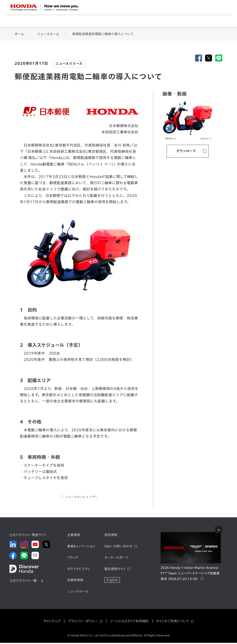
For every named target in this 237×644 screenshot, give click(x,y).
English (112, 581)
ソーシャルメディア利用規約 (129, 622)
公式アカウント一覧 (23, 582)
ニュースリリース (69, 64)
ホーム (19, 34)
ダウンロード (186, 151)
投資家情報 (75, 581)
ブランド (73, 559)
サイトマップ (52, 622)
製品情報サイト (115, 570)
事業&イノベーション (81, 547)
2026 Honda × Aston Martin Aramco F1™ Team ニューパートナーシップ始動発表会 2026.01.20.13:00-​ (190, 575)
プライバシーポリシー (83, 622)
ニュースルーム (48, 34)
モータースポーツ (116, 559)
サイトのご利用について (173, 622)
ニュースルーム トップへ (81, 497)
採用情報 (111, 536)
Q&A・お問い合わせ (118, 547)
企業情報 (74, 536)
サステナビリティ (78, 570)
